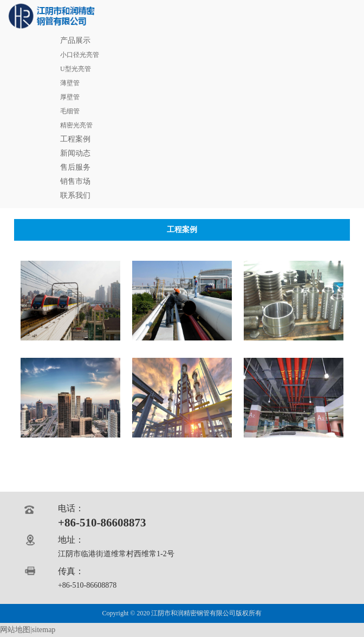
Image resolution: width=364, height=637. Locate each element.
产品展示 (75, 40)
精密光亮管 (76, 125)
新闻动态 (75, 153)
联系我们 (75, 195)
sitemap (44, 630)
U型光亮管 (76, 69)
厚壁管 (70, 97)
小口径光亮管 (80, 55)
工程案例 (75, 139)
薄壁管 (70, 83)
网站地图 (15, 630)
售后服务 (75, 167)
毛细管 (70, 111)
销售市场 (75, 181)
